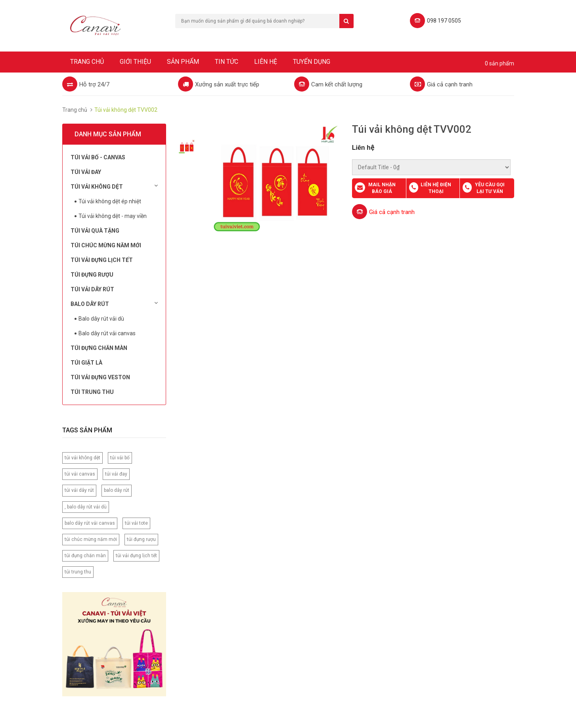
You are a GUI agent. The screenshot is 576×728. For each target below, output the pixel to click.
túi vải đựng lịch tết (136, 556)
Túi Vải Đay (86, 172)
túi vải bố (120, 458)
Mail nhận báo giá (382, 188)
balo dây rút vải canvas (90, 523)
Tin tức (227, 62)
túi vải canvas (80, 474)
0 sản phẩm (499, 63)
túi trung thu (78, 572)
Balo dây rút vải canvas (107, 333)
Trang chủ (87, 62)
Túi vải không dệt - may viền (113, 216)
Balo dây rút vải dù (101, 319)
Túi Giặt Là (86, 363)
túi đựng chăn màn (85, 556)
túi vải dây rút (79, 490)
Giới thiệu (135, 62)
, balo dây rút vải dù (86, 507)
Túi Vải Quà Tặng (95, 231)
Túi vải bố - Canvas (98, 157)
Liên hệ (266, 62)
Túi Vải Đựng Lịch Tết (102, 260)
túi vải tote (136, 523)
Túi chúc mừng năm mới (106, 245)
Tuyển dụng (312, 62)
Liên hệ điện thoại (436, 188)
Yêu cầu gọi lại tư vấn (490, 188)
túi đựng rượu (141, 539)
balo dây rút (117, 490)
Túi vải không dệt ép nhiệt (110, 201)
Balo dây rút (114, 304)
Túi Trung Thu (92, 392)
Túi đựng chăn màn (99, 348)
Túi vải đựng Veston (100, 377)
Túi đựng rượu (92, 275)
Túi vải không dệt (114, 186)
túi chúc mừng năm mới (91, 539)
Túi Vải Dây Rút (92, 289)
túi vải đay (116, 474)
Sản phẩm (183, 62)
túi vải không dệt (82, 458)
